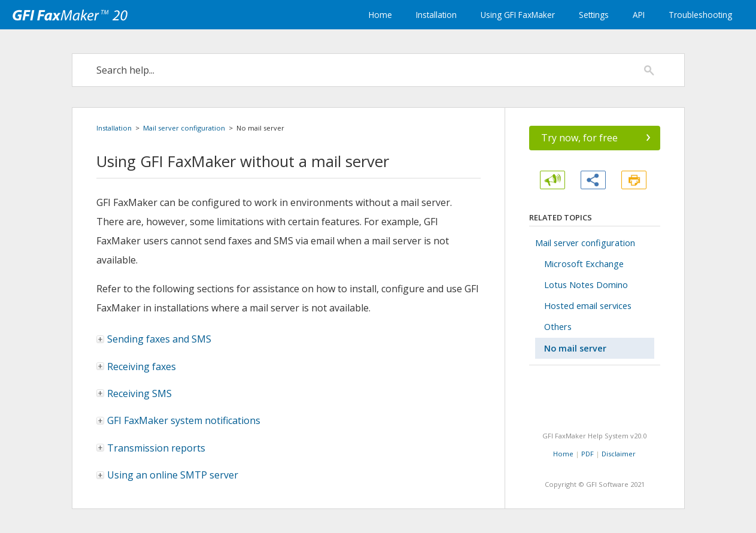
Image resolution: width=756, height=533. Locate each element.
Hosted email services (588, 306)
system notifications (179, 420)
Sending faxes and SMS (154, 339)
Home (380, 15)
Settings (594, 15)
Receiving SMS (135, 393)
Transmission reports (151, 448)
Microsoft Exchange (584, 264)
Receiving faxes (137, 367)
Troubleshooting (700, 15)
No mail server (575, 348)
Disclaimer (619, 454)
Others (558, 327)
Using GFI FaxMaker (518, 15)
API (639, 15)
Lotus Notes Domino (586, 285)
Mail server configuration (184, 128)
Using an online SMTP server (173, 475)
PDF (588, 454)
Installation (436, 15)
